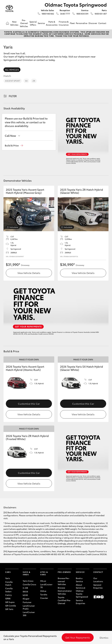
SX (26, 81)
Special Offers (33, 23)
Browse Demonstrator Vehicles (65, 591)
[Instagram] (102, 597)
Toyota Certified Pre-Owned (64, 600)
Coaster (44, 598)
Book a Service (79, 580)
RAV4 (25, 592)
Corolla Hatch (9, 583)
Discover (93, 23)
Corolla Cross (29, 584)
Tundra (44, 594)
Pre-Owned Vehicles (24, 23)
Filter (13, 96)
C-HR (25, 588)
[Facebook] (95, 597)
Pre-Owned (64, 572)
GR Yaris (9, 609)
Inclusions (14, 227)
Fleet (72, 23)
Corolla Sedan (9, 590)
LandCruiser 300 (29, 614)
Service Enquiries (80, 602)
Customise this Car (29, 404)
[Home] (7, 23)
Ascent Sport (13, 81)
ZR (34, 81)
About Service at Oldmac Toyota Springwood (82, 591)
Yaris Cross (28, 581)
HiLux (43, 581)
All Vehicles (12, 70)
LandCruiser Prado (29, 607)
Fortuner (27, 602)
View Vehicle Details (29, 273)
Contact (102, 23)
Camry (8, 595)
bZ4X (25, 595)
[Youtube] (99, 597)
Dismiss (104, 637)
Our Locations (98, 580)
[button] (14, 145)
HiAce (43, 591)
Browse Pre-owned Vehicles (64, 581)
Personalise (82, 23)
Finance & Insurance (64, 23)
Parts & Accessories (52, 23)
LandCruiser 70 (46, 586)
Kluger (26, 599)
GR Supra (10, 602)
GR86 (8, 598)
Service (41, 23)
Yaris (8, 578)
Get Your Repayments (78, 637)
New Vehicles (14, 23)
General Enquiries (98, 586)
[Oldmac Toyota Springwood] (9, 9)
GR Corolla (11, 606)
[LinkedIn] (106, 597)
